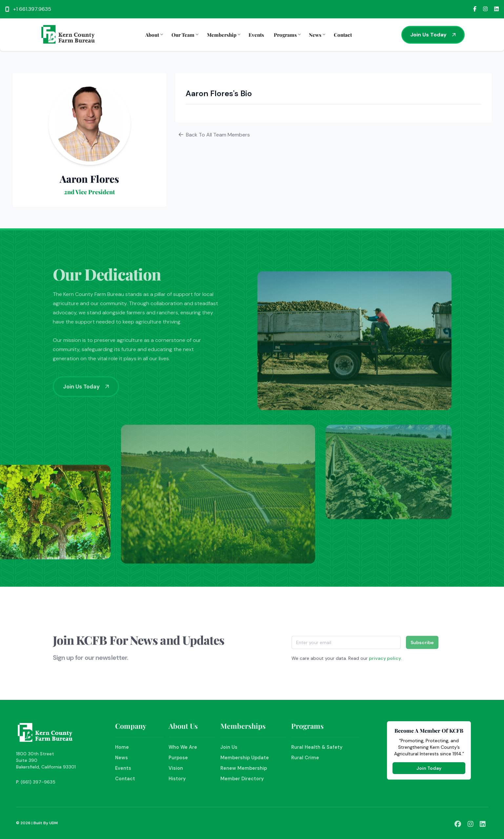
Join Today (429, 768)
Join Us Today (433, 35)
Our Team (184, 35)
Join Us (229, 747)
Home (122, 747)
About (153, 35)
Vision (176, 768)
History (177, 779)
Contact (343, 35)
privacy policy (385, 661)
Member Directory (242, 779)
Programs (287, 35)
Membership (223, 35)
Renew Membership (244, 768)
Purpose (178, 758)
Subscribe (422, 645)
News (316, 35)
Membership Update (245, 758)
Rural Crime (305, 758)
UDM (53, 823)
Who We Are (183, 747)
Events (256, 35)
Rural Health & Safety (317, 747)
